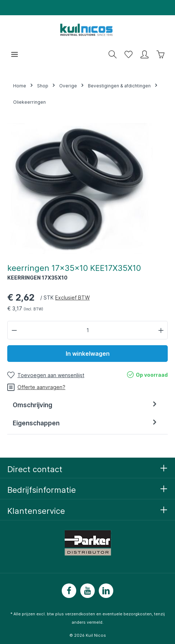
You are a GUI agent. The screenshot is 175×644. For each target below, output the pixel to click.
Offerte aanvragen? (36, 387)
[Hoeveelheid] (88, 330)
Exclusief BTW (72, 298)
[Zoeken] (113, 54)
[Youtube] (87, 591)
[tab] (86, 405)
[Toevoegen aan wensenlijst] (46, 375)
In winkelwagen (88, 354)
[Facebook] (69, 591)
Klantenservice (36, 511)
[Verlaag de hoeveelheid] (14, 330)
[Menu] (15, 54)
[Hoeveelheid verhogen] (161, 330)
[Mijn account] (145, 54)
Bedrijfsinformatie (42, 490)
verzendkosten (80, 614)
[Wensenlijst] (129, 54)
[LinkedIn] (106, 591)
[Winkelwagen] (160, 54)
